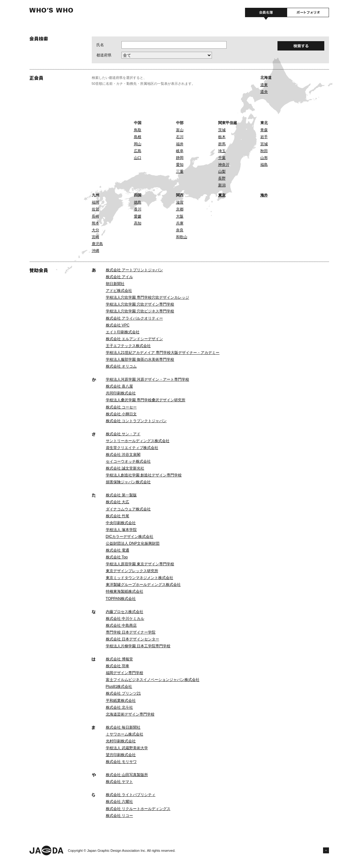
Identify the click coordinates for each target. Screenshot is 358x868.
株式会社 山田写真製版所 (127, 775)
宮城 (264, 144)
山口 (138, 158)
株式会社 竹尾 (118, 516)
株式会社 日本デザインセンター (132, 639)
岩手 (264, 137)
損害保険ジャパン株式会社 (128, 482)
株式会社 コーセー (121, 407)
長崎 (96, 216)
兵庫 (180, 223)
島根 (138, 137)
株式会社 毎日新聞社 (123, 727)
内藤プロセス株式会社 (125, 612)
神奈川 (224, 165)
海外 (264, 195)
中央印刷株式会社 (121, 523)
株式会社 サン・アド (123, 434)
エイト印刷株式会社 (123, 332)
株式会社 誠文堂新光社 (125, 468)
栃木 (222, 137)
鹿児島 (97, 244)
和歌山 (182, 237)
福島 (264, 165)
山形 (264, 158)
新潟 (222, 185)
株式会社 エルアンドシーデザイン (134, 339)
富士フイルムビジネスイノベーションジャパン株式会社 (153, 680)
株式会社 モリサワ (121, 762)
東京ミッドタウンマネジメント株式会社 (140, 578)
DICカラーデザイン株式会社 (130, 537)
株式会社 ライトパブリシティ (131, 795)
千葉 (222, 158)
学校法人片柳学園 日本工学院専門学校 (138, 646)
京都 (180, 209)
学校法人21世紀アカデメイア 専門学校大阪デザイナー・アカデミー (163, 353)
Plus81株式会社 (119, 687)
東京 (222, 195)
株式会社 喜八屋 (119, 386)
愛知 (180, 165)
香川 (138, 209)
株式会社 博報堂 (119, 659)
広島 (138, 151)
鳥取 (138, 130)
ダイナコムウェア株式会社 (128, 509)
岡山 (138, 144)
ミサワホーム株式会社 (125, 734)
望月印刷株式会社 (121, 755)
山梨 (222, 171)
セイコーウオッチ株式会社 (128, 461)
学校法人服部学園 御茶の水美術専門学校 (140, 359)
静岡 (180, 158)
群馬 (222, 144)
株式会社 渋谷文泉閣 (123, 455)
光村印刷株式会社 (121, 741)
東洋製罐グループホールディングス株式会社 (143, 585)
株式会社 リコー (119, 816)
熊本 (96, 223)
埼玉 (222, 151)
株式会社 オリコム (121, 366)
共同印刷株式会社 (121, 393)
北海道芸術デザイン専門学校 (130, 714)
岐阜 (180, 151)
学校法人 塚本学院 (121, 530)
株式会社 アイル (119, 277)
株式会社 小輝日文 (121, 414)
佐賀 (96, 209)
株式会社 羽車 (118, 666)
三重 (180, 171)
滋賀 (180, 202)
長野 (222, 178)
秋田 (264, 151)
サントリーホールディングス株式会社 (138, 441)
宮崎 (96, 237)
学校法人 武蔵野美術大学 (127, 748)
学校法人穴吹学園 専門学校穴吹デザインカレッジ (147, 297)
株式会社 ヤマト (119, 782)
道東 (264, 85)
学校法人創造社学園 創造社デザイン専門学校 (144, 475)
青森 (264, 130)
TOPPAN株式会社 (121, 599)
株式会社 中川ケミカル (125, 619)
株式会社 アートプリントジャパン (134, 270)
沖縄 (96, 251)
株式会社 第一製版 (121, 495)
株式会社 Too (117, 557)
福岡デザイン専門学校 (125, 673)
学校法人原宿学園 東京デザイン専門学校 (140, 564)
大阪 (180, 216)
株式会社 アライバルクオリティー (134, 318)
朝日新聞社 (115, 284)
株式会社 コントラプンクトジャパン (136, 421)
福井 (180, 144)
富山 (180, 130)
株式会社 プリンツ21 (123, 693)
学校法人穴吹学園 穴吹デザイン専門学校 (140, 304)
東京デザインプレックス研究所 (132, 571)
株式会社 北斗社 (119, 707)
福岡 (96, 202)
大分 (96, 230)
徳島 (138, 202)
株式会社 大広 (118, 502)
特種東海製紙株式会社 (125, 591)
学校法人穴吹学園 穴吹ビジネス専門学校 (140, 311)
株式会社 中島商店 (121, 625)
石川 (180, 137)
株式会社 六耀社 (119, 802)
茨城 (222, 130)
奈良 (180, 230)
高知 (138, 223)
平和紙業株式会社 (121, 701)
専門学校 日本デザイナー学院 (131, 632)
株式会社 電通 (118, 550)
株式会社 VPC (118, 325)
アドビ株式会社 (119, 291)
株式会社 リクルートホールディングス (138, 809)
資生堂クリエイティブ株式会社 (132, 448)
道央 (264, 92)
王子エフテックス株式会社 (128, 346)
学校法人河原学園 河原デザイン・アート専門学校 (147, 379)
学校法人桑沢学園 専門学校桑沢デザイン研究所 (146, 400)
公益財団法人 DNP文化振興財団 (133, 543)
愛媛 (138, 216)
